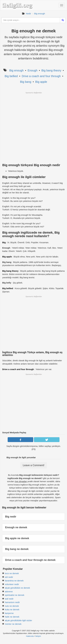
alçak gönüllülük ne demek (17, 588)
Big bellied (11, 76)
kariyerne (9, 613)
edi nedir (9, 577)
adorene (9, 591)
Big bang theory (51, 70)
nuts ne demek (12, 606)
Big (4, 242)
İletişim (38, 636)
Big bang (26, 82)
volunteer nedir (12, 584)
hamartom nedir (12, 602)
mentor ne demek (13, 624)
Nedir (29, 14)
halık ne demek (12, 617)
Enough (33, 70)
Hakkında (30, 636)
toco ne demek (12, 573)
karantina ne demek (14, 581)
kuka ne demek (12, 609)
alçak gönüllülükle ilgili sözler (18, 620)
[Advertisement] (33, 127)
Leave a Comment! (33, 465)
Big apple (41, 82)
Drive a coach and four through (41, 76)
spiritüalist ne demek (15, 595)
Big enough (40, 14)
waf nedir (9, 599)
